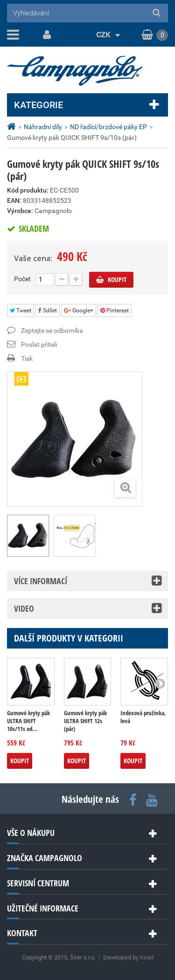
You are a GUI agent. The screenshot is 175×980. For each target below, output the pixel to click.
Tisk (27, 359)
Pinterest (115, 311)
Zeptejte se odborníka (52, 331)
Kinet (147, 957)
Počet (22, 279)
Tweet (21, 311)
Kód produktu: (28, 190)
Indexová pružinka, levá (143, 717)
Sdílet (48, 311)
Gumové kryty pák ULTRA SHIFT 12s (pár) (85, 721)
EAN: (14, 200)
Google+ (79, 311)
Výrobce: (20, 211)
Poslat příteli (39, 345)
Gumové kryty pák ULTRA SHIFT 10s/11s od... (28, 721)
